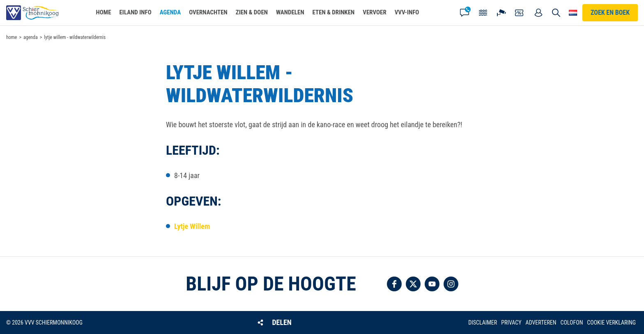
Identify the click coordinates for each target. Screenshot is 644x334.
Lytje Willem (192, 226)
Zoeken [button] (556, 13)
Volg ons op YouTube (432, 284)
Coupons (520, 13)
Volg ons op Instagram (451, 284)
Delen (282, 322)
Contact (465, 13)
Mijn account (538, 13)
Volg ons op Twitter (413, 284)
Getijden (483, 13)
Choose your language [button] (573, 13)
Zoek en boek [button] (610, 13)
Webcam (501, 13)
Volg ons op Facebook (394, 284)
